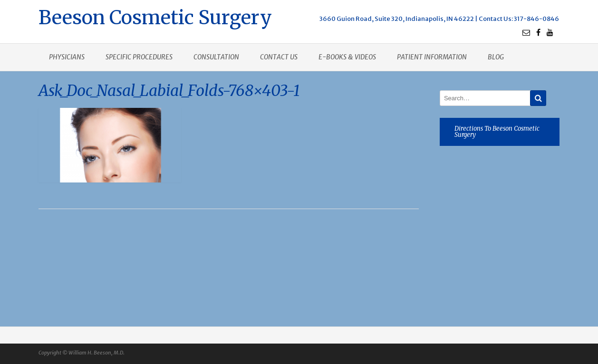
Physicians (67, 57)
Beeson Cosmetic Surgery (155, 16)
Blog (496, 57)
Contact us (279, 57)
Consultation (216, 57)
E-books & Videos (347, 57)
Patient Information (432, 57)
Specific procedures (139, 57)
